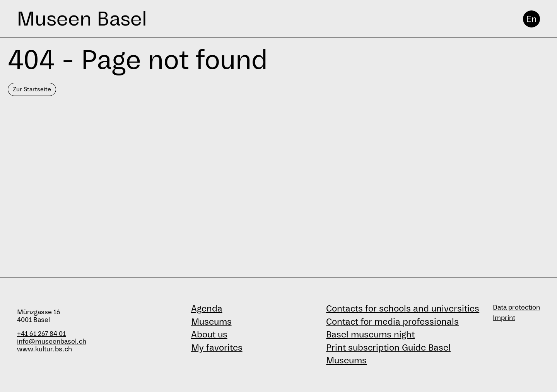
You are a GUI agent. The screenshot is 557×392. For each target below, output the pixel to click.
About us (209, 334)
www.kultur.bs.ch (44, 349)
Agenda (207, 308)
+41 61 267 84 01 (41, 334)
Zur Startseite (32, 89)
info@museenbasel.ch (52, 342)
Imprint (504, 318)
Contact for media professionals (392, 322)
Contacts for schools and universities (403, 308)
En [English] (531, 19)
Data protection (516, 307)
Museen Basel (82, 19)
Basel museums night (370, 334)
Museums (211, 322)
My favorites (217, 347)
